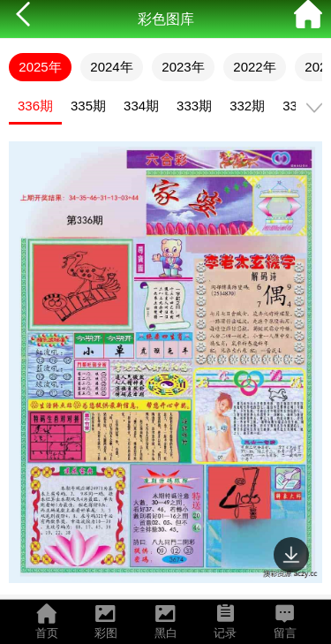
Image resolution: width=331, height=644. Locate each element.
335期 (88, 106)
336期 (35, 106)
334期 (141, 106)
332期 (247, 106)
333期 (194, 106)
